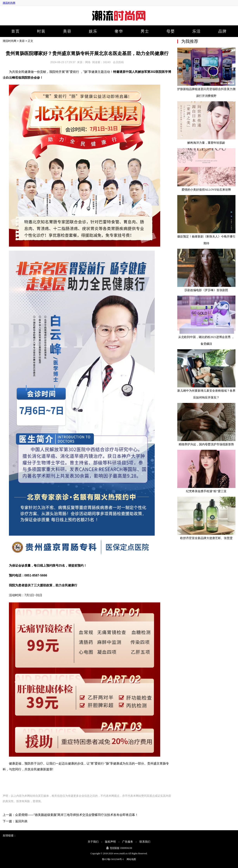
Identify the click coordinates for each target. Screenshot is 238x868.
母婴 (171, 31)
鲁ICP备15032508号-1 (113, 859)
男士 (145, 31)
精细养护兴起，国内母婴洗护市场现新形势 (206, 444)
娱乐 (93, 31)
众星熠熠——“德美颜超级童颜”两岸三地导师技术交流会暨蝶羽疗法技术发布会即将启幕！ (77, 815)
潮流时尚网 (9, 3)
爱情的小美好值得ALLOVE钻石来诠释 (206, 190)
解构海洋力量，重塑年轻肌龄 (206, 143)
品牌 (222, 31)
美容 (67, 31)
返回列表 (21, 821)
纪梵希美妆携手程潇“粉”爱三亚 (206, 491)
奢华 (119, 31)
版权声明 (110, 842)
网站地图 (131, 859)
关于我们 (93, 842)
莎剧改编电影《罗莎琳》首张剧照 (206, 290)
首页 (16, 31)
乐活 (196, 31)
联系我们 (145, 842)
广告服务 (128, 842)
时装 (41, 31)
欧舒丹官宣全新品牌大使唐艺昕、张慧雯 (206, 538)
